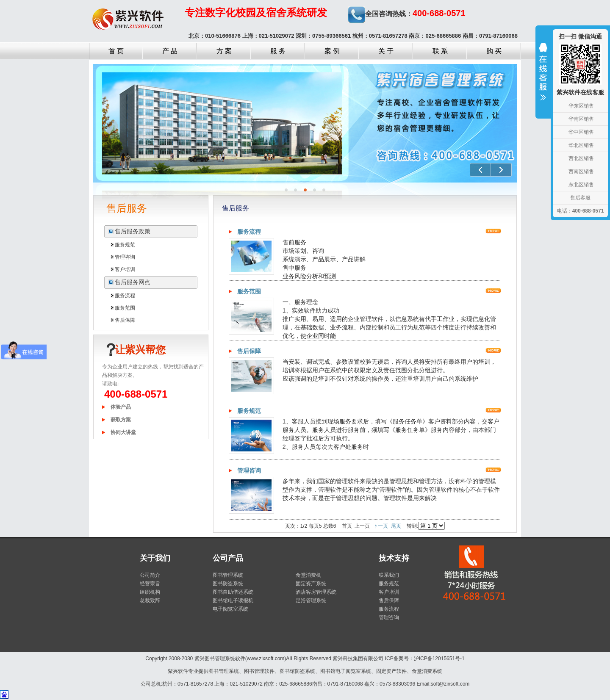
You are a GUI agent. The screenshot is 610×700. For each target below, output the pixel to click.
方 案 (224, 51)
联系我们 (389, 575)
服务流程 (125, 296)
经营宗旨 (150, 584)
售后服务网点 (133, 282)
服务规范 (125, 245)
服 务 (278, 51)
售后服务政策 (133, 231)
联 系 (440, 51)
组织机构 (150, 592)
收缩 (543, 77)
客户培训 (125, 269)
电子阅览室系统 (230, 609)
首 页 (116, 51)
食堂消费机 (308, 575)
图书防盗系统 (228, 584)
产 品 (170, 51)
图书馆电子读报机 (233, 600)
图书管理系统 (228, 575)
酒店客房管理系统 (316, 592)
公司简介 (150, 575)
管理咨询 (125, 257)
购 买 (494, 51)
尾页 (396, 526)
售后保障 (125, 320)
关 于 (386, 51)
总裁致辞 (150, 600)
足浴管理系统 (311, 600)
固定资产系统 (311, 584)
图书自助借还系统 (233, 592)
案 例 (332, 51)
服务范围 (125, 308)
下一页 (380, 526)
